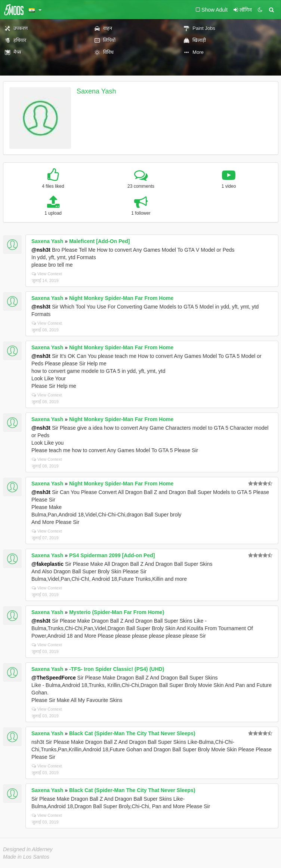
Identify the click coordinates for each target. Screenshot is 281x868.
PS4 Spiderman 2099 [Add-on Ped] (112, 555)
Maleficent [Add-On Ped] (100, 241)
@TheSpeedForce (54, 678)
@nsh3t (41, 250)
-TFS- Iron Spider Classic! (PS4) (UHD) (117, 669)
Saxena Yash (96, 91)
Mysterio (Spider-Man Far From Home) (117, 612)
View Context (47, 274)
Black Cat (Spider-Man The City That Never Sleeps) (132, 733)
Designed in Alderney (28, 849)
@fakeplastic (47, 564)
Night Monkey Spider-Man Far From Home (121, 298)
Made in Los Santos (26, 857)
